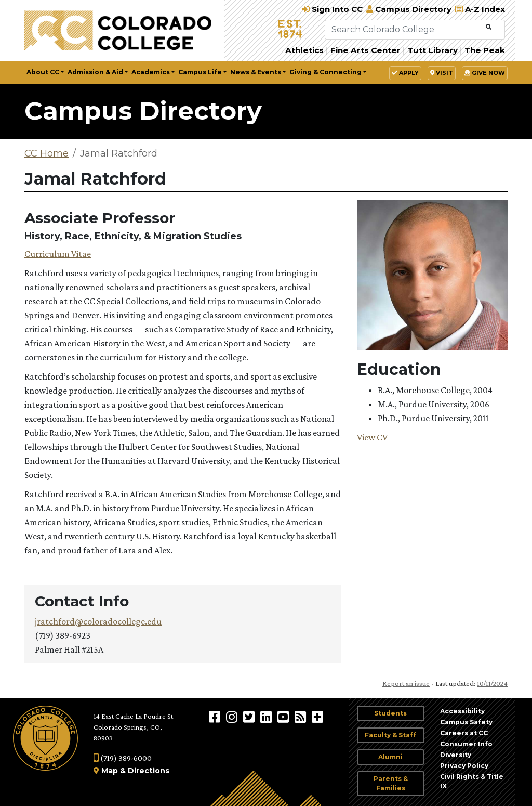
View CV (372, 437)
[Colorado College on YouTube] (284, 717)
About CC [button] (43, 72)
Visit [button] (442, 73)
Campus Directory (143, 111)
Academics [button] (151, 72)
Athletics (304, 50)
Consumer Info (466, 744)
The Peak (485, 50)
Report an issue (406, 683)
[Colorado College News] (302, 717)
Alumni (390, 757)
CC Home (46, 153)
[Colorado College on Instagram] (233, 717)
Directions (149, 771)
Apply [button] (405, 73)
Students (390, 713)
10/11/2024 (492, 683)
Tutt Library (433, 50)
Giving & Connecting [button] (325, 72)
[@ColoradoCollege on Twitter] (250, 717)
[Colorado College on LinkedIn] (267, 717)
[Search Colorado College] (404, 30)
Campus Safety (466, 722)
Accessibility (462, 711)
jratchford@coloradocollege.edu (98, 621)
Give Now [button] (485, 73)
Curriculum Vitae (58, 254)
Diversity (456, 755)
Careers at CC (464, 733)
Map (110, 771)
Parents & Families (391, 783)
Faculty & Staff (390, 735)
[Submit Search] (489, 27)
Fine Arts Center (365, 50)
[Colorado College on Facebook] (216, 717)
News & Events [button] (256, 72)
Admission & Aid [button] (95, 72)
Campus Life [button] (200, 72)
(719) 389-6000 (123, 758)
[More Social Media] (317, 717)
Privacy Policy (464, 766)
